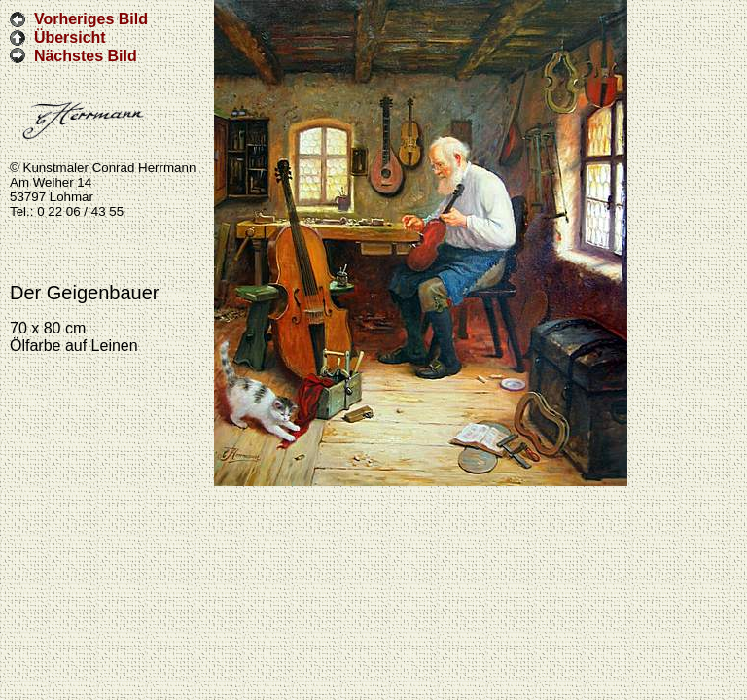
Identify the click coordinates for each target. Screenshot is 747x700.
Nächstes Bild (86, 55)
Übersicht (70, 37)
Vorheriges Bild (91, 19)
